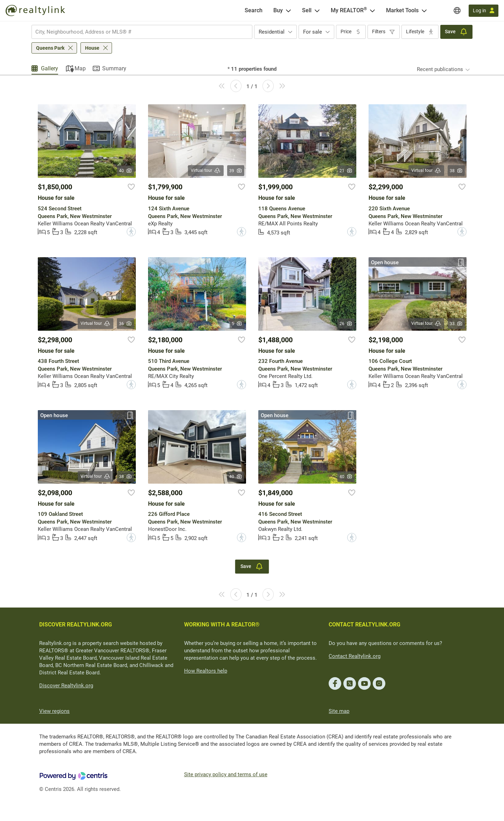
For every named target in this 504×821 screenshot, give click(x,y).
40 (125, 171)
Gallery (50, 68)
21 (346, 171)
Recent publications (440, 69)
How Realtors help (206, 671)
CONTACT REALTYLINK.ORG (365, 624)
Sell (307, 10)
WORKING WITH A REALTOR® (222, 624)
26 (346, 324)
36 (125, 324)
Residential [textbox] (272, 32)
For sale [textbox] (313, 32)
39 (236, 171)
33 (456, 324)
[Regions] (457, 10)
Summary (114, 68)
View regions (54, 711)
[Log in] (484, 11)
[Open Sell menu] (317, 10)
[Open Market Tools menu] (424, 10)
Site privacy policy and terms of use (226, 774)
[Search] (254, 10)
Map (80, 68)
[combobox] (142, 32)
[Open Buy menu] (288, 10)
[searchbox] (138, 32)
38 (456, 171)
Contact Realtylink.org (355, 656)
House (92, 48)
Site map (339, 711)
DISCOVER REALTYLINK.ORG (76, 624)
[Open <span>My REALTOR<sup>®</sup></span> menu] (372, 10)
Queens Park (50, 48)
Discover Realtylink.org (66, 686)
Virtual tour (206, 171)
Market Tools (402, 10)
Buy (278, 10)
